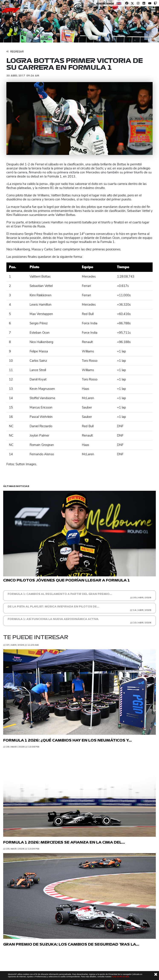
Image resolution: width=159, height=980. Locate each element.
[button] (17, 118)
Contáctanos (105, 4)
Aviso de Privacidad (120, 977)
